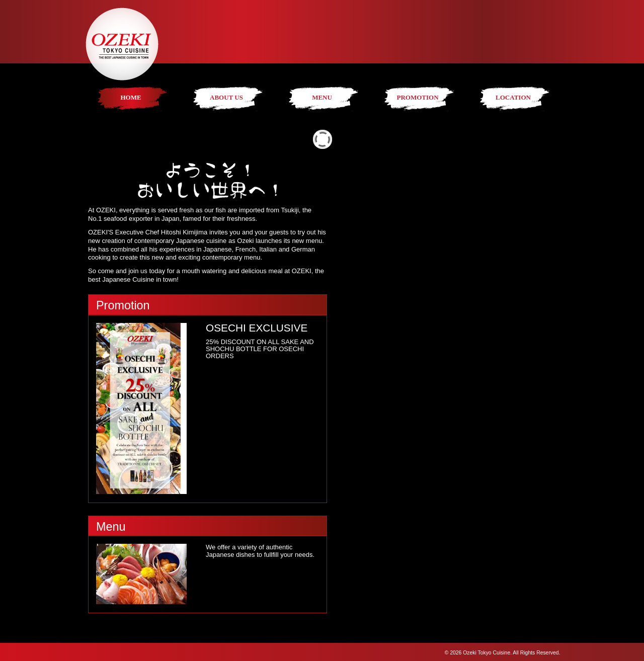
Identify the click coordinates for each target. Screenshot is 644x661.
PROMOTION (417, 97)
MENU (322, 97)
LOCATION (513, 97)
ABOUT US (226, 97)
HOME (131, 97)
